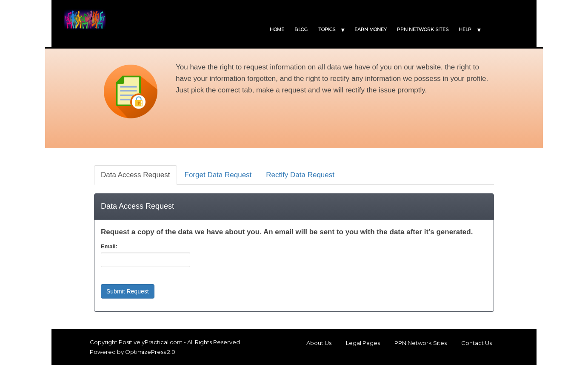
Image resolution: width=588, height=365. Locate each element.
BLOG (301, 29)
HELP (465, 29)
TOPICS (327, 29)
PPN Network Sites (421, 343)
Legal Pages (363, 343)
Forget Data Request (218, 175)
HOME (277, 29)
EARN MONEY (371, 29)
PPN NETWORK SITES (423, 29)
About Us (319, 343)
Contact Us (477, 343)
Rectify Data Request (300, 175)
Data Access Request (136, 175)
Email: (109, 246)
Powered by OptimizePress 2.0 (133, 352)
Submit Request (128, 291)
